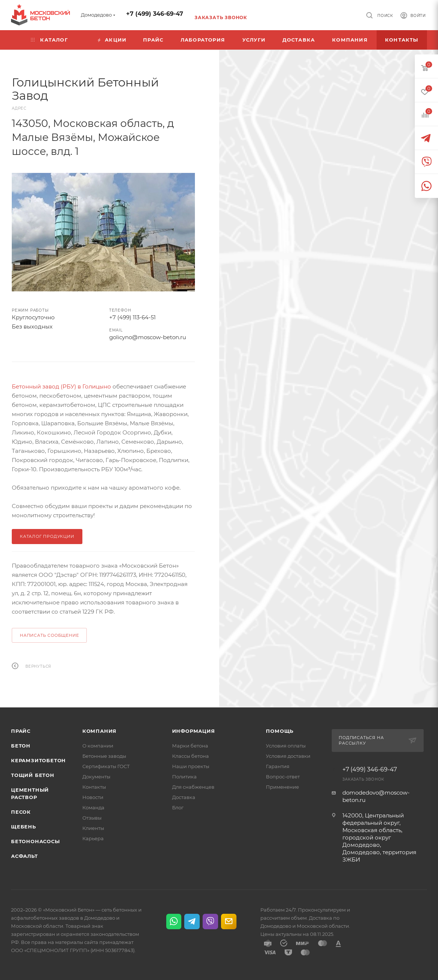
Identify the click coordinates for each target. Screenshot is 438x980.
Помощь (280, 731)
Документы (96, 777)
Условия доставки (288, 756)
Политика (184, 777)
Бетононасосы (35, 841)
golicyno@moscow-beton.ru (148, 337)
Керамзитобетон (38, 760)
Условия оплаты (286, 746)
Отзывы (92, 818)
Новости (93, 797)
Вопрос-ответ (283, 777)
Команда (93, 807)
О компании (98, 746)
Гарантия (278, 766)
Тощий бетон (33, 775)
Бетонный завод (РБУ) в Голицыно (61, 386)
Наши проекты (191, 766)
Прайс (21, 731)
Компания (99, 731)
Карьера (93, 838)
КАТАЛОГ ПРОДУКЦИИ (47, 536)
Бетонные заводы (104, 756)
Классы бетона (190, 756)
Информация (194, 731)
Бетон (21, 746)
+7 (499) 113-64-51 (132, 317)
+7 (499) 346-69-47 (155, 14)
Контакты (94, 787)
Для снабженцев (193, 787)
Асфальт (24, 856)
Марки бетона (190, 746)
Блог (178, 807)
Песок (21, 812)
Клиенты (93, 828)
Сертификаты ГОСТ (106, 766)
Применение (282, 787)
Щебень (24, 827)
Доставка (184, 797)
